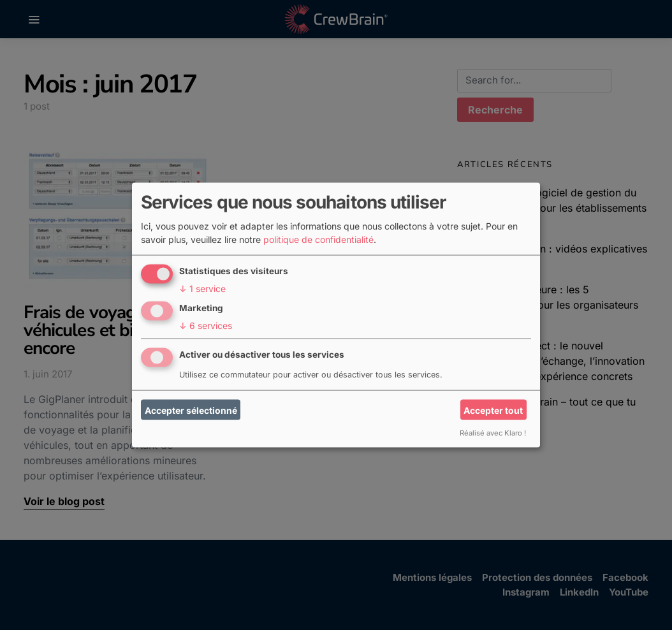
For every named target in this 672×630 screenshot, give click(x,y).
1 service (202, 289)
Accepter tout (493, 410)
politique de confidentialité (318, 239)
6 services (206, 326)
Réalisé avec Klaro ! (493, 433)
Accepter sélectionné (191, 410)
